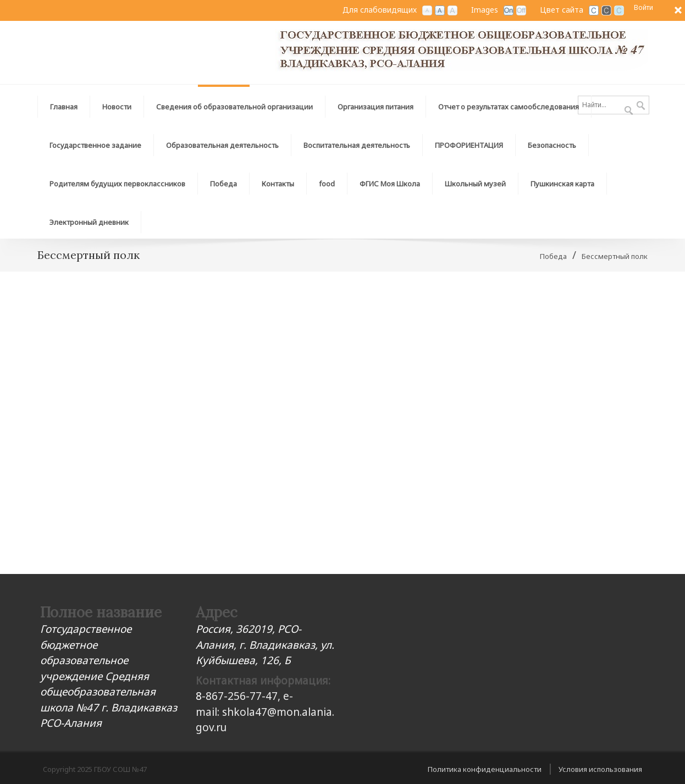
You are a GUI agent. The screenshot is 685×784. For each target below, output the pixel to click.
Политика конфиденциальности (485, 769)
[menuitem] (235, 104)
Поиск (641, 106)
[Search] (614, 105)
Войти (643, 7)
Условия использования (600, 769)
